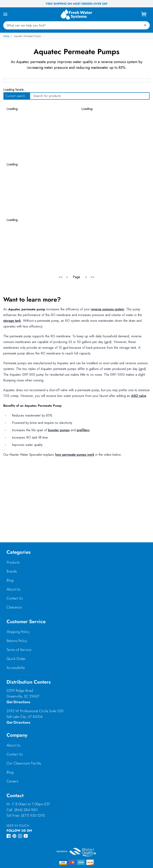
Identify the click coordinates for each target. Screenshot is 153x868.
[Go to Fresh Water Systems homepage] (76, 14)
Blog (10, 580)
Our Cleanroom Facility (24, 763)
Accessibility (16, 668)
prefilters (83, 430)
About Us (13, 589)
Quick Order (16, 659)
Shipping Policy (18, 632)
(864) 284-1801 (26, 810)
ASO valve (139, 396)
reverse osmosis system (107, 309)
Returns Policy (17, 641)
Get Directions (18, 702)
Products (13, 562)
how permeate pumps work (75, 455)
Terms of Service (19, 650)
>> (92, 277)
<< (61, 277)
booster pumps (59, 430)
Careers (12, 781)
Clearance (14, 607)
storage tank (12, 321)
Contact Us (15, 598)
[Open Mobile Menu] (5, 14)
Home (6, 36)
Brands (12, 571)
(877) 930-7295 (33, 816)
